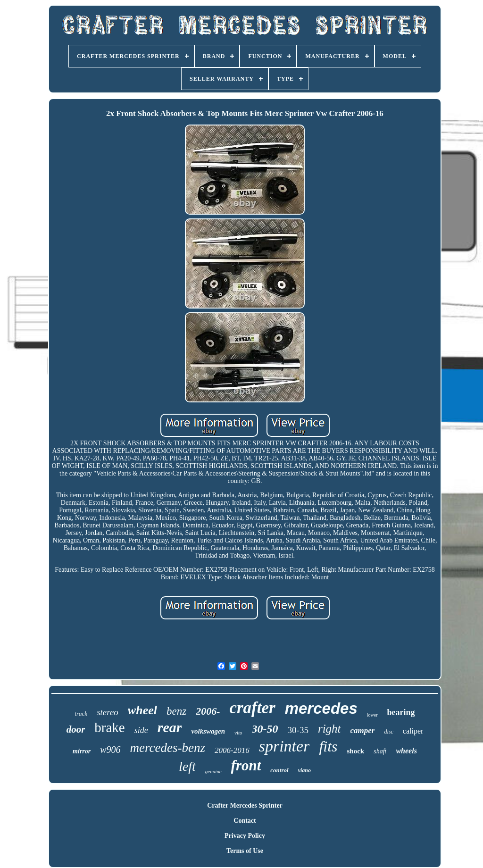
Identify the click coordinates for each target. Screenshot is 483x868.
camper (363, 730)
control (279, 770)
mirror (82, 751)
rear (170, 727)
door (76, 729)
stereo (108, 712)
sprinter (284, 746)
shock (356, 751)
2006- (208, 711)
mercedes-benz (168, 748)
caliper (413, 731)
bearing (401, 712)
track (81, 714)
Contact (245, 821)
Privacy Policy (245, 836)
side (141, 730)
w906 (110, 750)
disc (388, 732)
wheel (142, 710)
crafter (252, 708)
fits (328, 746)
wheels (406, 751)
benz (176, 711)
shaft (380, 751)
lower (372, 715)
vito (238, 733)
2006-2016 (232, 750)
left (187, 766)
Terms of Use (245, 851)
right (329, 729)
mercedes (321, 708)
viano (304, 770)
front (246, 765)
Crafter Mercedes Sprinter (245, 805)
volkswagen (208, 731)
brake (109, 727)
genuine (213, 771)
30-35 (298, 730)
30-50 (265, 729)
